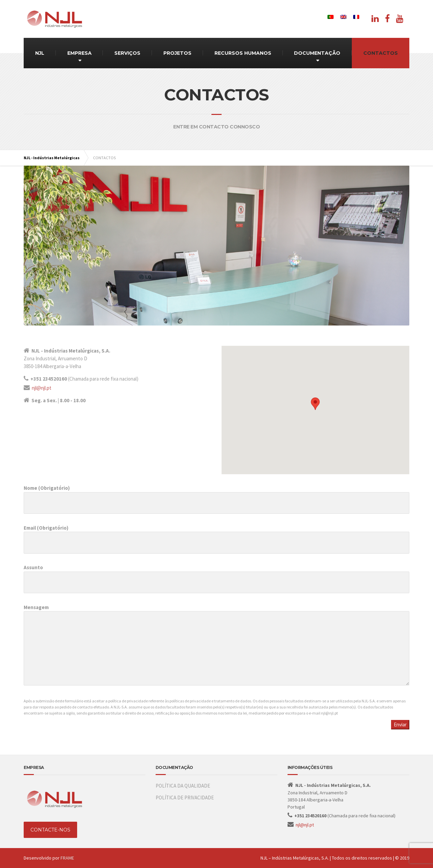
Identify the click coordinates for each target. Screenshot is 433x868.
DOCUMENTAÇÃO (317, 53)
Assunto (216, 575)
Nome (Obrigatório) (216, 495)
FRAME (67, 858)
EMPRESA (79, 53)
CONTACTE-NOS (50, 830)
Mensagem (216, 648)
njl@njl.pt (42, 388)
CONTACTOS (381, 53)
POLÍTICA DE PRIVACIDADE (185, 798)
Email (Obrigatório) (216, 535)
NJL (40, 53)
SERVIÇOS (127, 53)
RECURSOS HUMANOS (243, 53)
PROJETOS (177, 53)
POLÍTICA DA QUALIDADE (183, 786)
